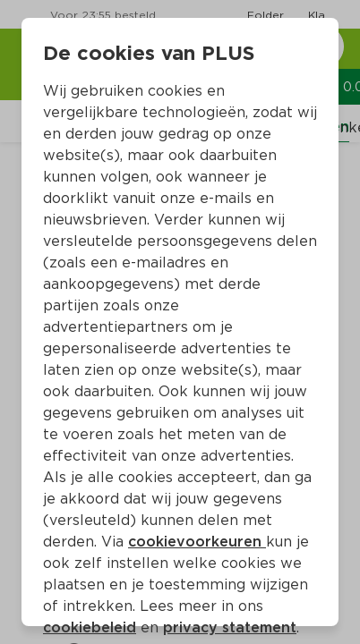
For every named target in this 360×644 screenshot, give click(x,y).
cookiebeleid (90, 627)
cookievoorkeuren (197, 542)
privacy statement (230, 627)
